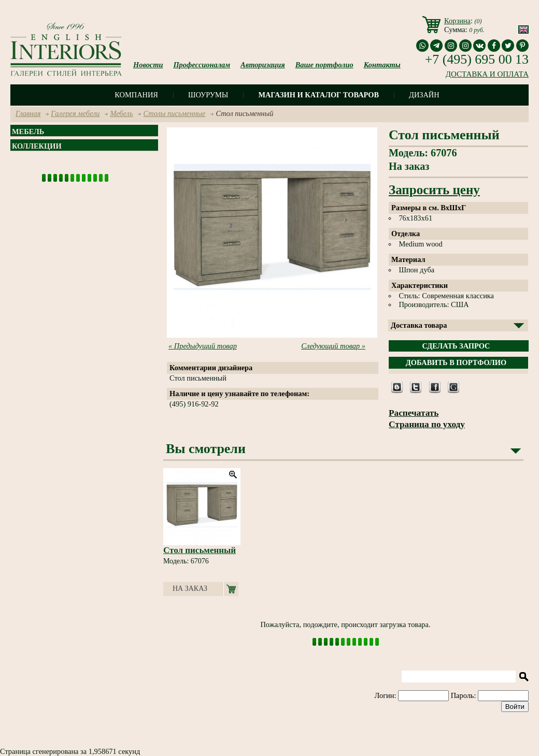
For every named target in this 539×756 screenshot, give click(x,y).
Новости (148, 65)
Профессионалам (202, 65)
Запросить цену (434, 190)
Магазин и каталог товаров (318, 95)
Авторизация (263, 65)
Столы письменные (174, 113)
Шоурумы (208, 95)
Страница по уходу (427, 424)
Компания (136, 95)
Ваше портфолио (324, 65)
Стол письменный (200, 550)
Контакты (382, 65)
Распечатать (414, 413)
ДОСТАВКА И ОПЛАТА (487, 74)
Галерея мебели (75, 113)
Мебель (121, 113)
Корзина (457, 21)
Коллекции (37, 146)
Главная (28, 113)
